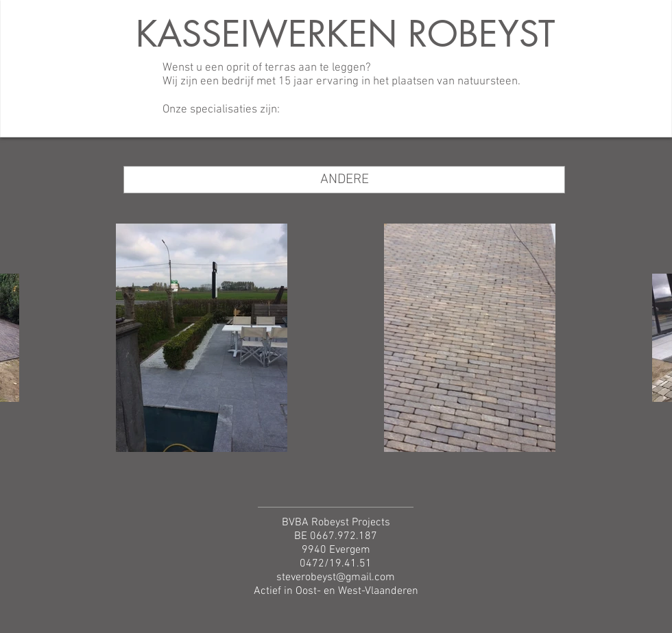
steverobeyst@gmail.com (336, 577)
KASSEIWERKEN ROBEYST (345, 34)
